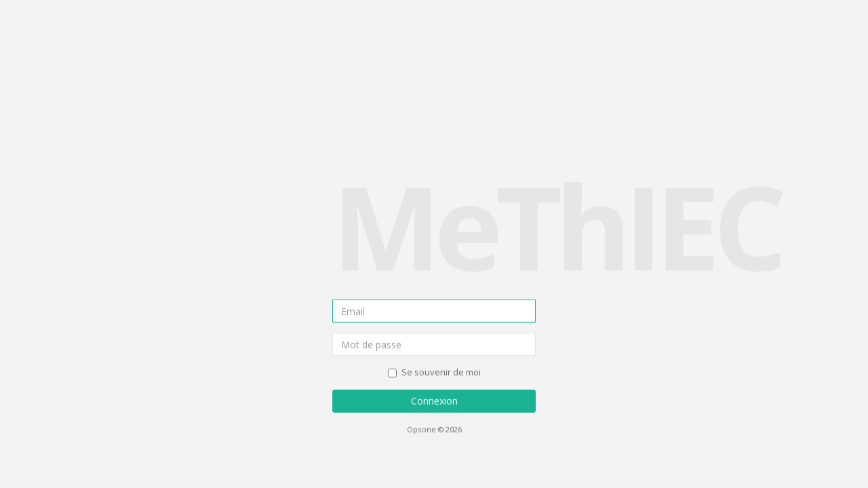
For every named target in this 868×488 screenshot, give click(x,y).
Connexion (434, 401)
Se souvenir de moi (434, 372)
